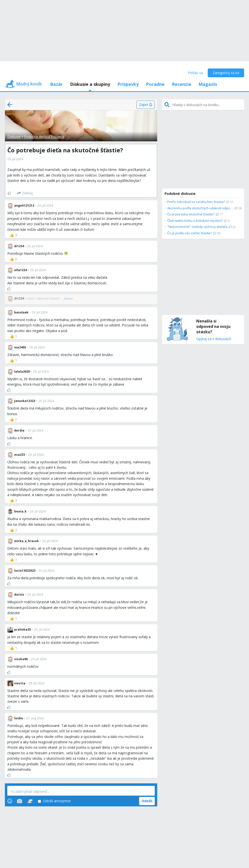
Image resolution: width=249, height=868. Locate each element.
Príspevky (128, 84)
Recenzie (182, 84)
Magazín (208, 84)
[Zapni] (146, 105)
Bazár (56, 84)
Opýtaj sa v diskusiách (214, 339)
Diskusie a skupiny (90, 84)
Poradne (155, 84)
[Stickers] (30, 801)
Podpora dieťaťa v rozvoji (44, 137)
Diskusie (14, 137)
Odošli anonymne (54, 801)
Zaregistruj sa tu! (226, 73)
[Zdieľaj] (25, 193)
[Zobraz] (68, 299)
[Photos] (20, 801)
